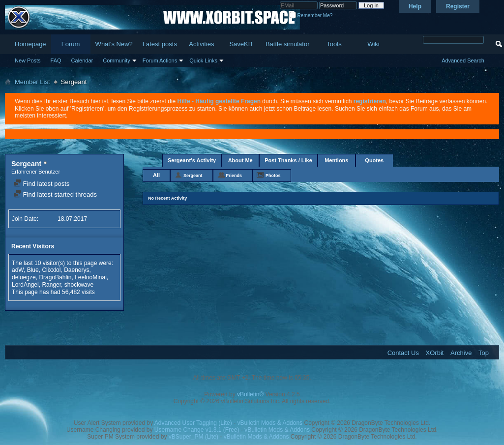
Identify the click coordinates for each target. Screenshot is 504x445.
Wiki (373, 44)
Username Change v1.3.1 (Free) (197, 430)
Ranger (51, 285)
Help (415, 6)
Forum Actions (160, 60)
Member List (32, 82)
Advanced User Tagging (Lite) (193, 423)
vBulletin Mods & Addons (270, 423)
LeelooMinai (91, 277)
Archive (461, 353)
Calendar (82, 60)
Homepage (30, 44)
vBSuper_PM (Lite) (193, 437)
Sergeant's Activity (192, 160)
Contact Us (403, 353)
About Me (240, 160)
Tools (334, 44)
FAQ (56, 60)
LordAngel (25, 285)
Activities (201, 44)
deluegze (24, 277)
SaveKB (241, 44)
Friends (234, 176)
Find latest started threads (55, 194)
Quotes (374, 160)
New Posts (28, 60)
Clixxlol (51, 270)
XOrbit (435, 353)
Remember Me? (311, 15)
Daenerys (76, 270)
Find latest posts (41, 184)
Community (117, 60)
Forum (71, 44)
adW (18, 270)
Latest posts (160, 44)
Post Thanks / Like (288, 160)
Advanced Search (463, 60)
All (156, 175)
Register (458, 6)
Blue (33, 270)
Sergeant (193, 176)
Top (484, 353)
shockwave (79, 285)
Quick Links (203, 60)
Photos (273, 176)
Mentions (336, 160)
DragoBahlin (55, 277)
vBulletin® (250, 394)
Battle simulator (288, 44)
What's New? (114, 44)
